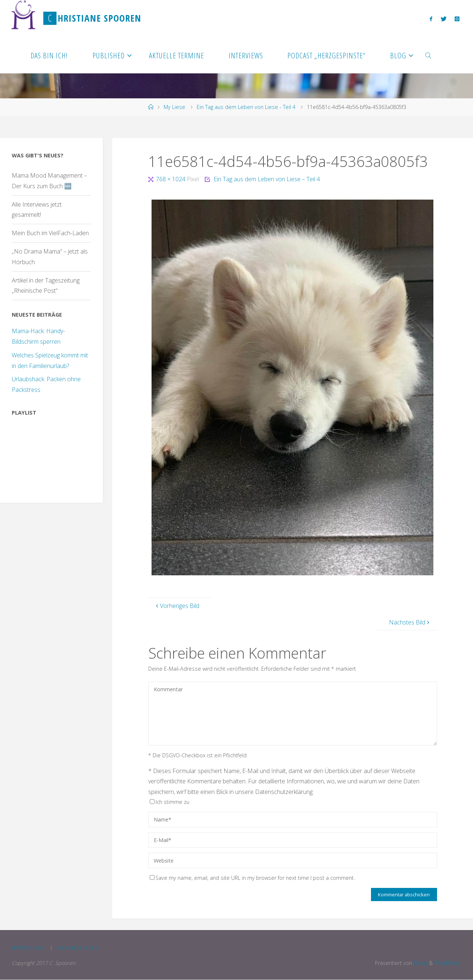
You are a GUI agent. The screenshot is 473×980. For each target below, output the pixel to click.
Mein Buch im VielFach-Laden (50, 233)
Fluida (419, 963)
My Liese (174, 107)
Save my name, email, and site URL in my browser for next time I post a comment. (252, 878)
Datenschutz (78, 948)
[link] (428, 55)
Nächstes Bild (410, 622)
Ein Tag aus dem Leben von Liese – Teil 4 (267, 179)
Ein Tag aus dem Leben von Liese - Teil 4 (246, 107)
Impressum (28, 948)
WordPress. (447, 963)
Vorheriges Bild (177, 606)
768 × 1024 (171, 179)
